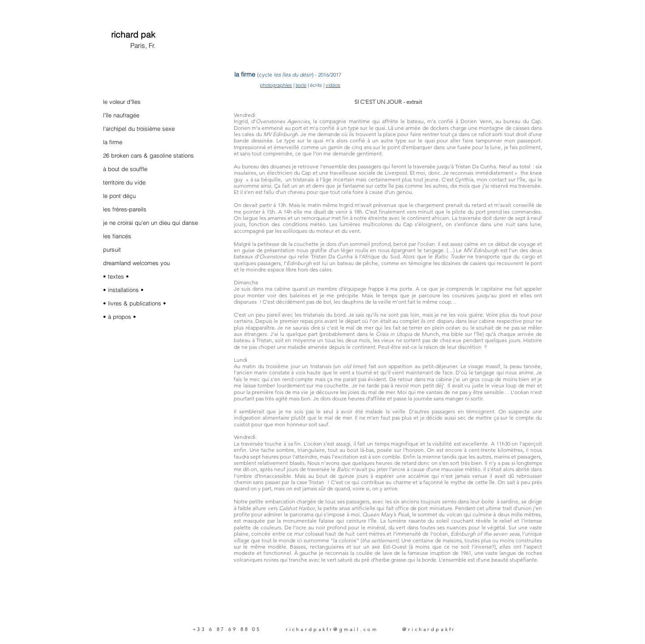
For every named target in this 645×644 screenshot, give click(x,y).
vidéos (333, 85)
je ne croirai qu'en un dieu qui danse (150, 223)
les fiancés (117, 236)
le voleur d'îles (122, 102)
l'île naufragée (121, 115)
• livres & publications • (135, 303)
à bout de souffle (125, 169)
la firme (113, 142)
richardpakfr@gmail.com (332, 629)
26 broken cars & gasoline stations (148, 155)
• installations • (123, 290)
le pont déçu (119, 196)
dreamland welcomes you (136, 263)
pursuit (112, 249)
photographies (276, 85)
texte (301, 85)
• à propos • (120, 317)
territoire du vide (124, 182)
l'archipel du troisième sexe (139, 129)
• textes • (116, 276)
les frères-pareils (125, 209)
